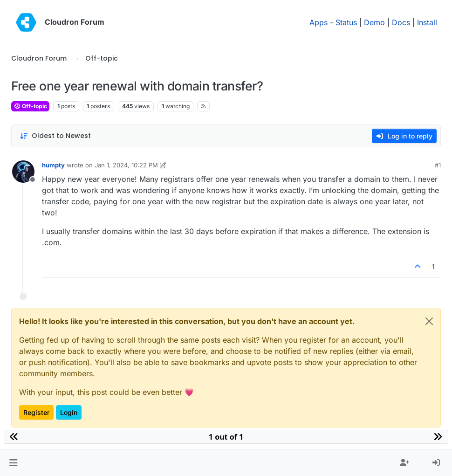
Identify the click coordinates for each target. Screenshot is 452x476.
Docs (401, 22)
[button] (13, 463)
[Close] (429, 321)
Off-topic (30, 106)
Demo (374, 22)
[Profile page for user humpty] (23, 172)
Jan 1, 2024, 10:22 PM (126, 165)
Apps (318, 22)
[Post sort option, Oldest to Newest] (55, 136)
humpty (53, 165)
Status (346, 22)
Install (427, 22)
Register (36, 412)
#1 (438, 165)
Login (69, 412)
